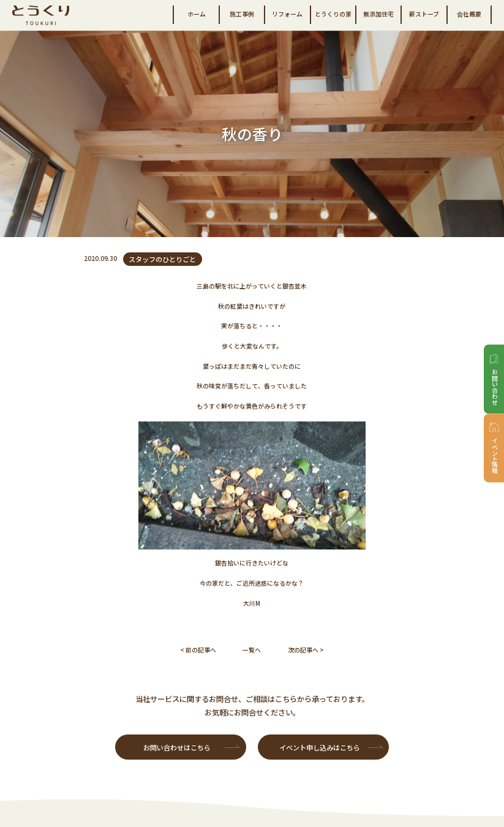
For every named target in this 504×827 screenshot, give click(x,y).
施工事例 (242, 14)
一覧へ (252, 650)
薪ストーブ (424, 14)
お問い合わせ (495, 387)
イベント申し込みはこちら (320, 747)
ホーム (197, 14)
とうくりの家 (333, 14)
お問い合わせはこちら (177, 747)
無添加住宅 (378, 14)
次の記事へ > (306, 650)
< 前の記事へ (198, 650)
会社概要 (469, 14)
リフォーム (287, 14)
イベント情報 (495, 456)
